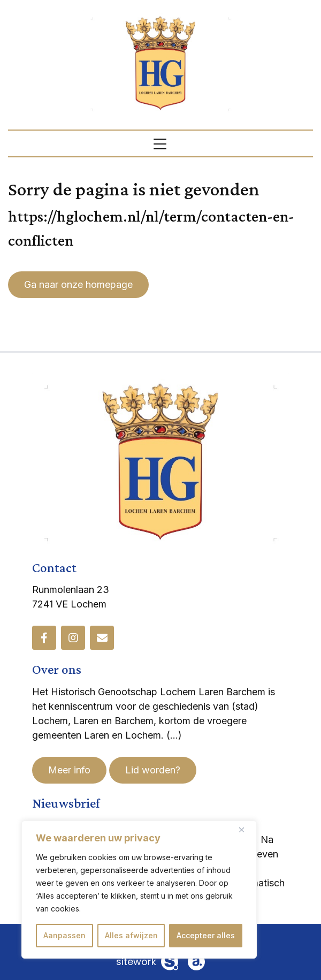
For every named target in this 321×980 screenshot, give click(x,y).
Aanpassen (64, 935)
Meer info (69, 770)
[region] (139, 890)
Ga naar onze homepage (78, 284)
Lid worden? (153, 770)
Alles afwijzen (131, 935)
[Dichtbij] (246, 830)
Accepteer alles (206, 935)
